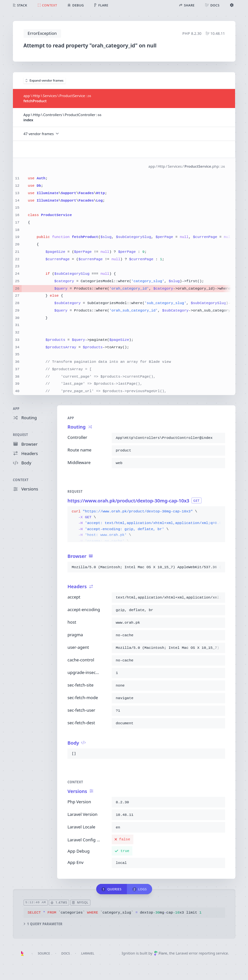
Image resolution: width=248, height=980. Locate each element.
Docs (66, 953)
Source (44, 953)
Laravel (88, 953)
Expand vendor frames (45, 80)
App (16, 409)
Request (21, 435)
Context (21, 480)
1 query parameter (43, 924)
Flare (161, 953)
